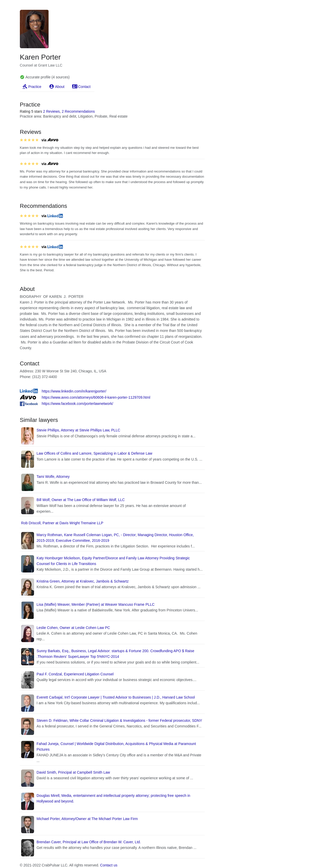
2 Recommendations (78, 111)
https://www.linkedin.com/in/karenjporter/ (74, 391)
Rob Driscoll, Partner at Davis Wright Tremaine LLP (62, 523)
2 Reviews (51, 111)
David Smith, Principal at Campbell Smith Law (73, 772)
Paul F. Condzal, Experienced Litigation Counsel (75, 674)
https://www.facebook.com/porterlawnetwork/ (77, 404)
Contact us (109, 865)
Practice (35, 87)
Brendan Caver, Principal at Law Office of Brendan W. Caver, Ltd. (89, 842)
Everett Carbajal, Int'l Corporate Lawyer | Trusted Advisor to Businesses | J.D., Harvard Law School (116, 697)
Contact (84, 87)
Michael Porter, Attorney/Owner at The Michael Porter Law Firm (87, 819)
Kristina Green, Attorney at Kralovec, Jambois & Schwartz (83, 581)
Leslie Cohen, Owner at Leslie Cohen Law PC (73, 628)
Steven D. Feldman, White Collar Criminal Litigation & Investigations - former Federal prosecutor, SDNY (119, 720)
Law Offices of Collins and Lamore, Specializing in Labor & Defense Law (94, 453)
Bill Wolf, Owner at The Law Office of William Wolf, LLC (81, 500)
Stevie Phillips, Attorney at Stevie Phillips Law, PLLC (79, 430)
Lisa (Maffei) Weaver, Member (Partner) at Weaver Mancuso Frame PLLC (96, 604)
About (60, 87)
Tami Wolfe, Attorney (53, 477)
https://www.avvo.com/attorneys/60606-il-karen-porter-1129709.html (96, 397)
